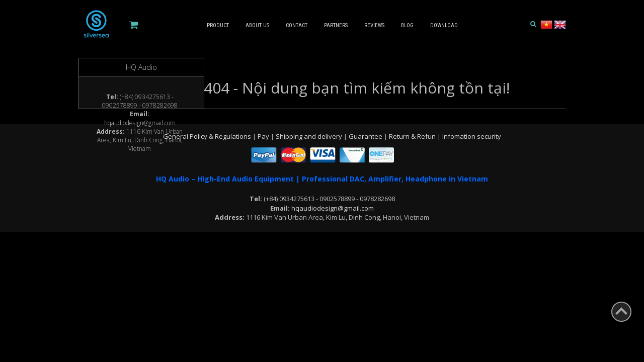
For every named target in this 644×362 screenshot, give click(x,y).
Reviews (374, 25)
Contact (297, 25)
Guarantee (366, 136)
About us (257, 25)
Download (444, 25)
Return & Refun (413, 136)
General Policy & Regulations (208, 136)
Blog (407, 25)
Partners (336, 25)
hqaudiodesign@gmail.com (140, 123)
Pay (264, 136)
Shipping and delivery (310, 136)
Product (218, 25)
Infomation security (472, 136)
